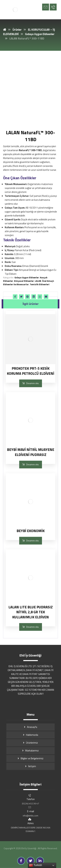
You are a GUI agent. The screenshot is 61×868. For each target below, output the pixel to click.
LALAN (38, 281)
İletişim (32, 766)
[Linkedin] (40, 861)
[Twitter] (31, 861)
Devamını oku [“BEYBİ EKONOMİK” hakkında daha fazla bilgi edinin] (32, 541)
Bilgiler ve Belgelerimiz (32, 758)
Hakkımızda (32, 735)
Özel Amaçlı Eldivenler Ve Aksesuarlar (29, 283)
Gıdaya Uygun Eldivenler (27, 277)
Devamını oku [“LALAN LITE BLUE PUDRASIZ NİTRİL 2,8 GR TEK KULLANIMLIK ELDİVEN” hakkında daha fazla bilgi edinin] (32, 627)
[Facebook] (21, 861)
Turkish (35, 865)
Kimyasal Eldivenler (24, 281)
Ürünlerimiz (32, 743)
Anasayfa (32, 727)
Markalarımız (32, 751)
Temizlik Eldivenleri (40, 284)
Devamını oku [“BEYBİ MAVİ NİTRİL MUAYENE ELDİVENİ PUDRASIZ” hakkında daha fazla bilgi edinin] (32, 464)
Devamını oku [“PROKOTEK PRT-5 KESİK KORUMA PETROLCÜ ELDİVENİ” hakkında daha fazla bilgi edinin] (32, 383)
